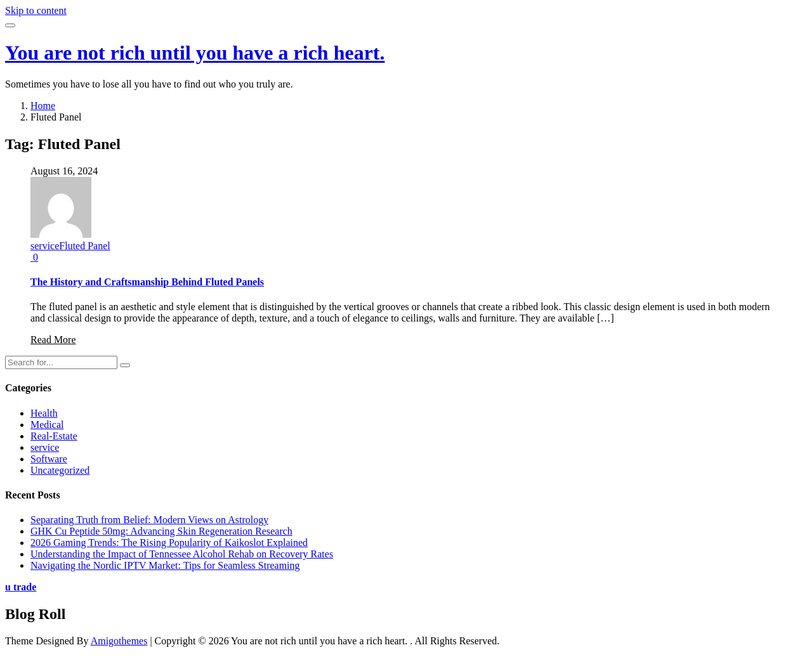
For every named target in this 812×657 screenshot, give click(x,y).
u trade (21, 587)
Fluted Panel (84, 246)
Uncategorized (60, 470)
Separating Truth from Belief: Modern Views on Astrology (149, 520)
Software (49, 459)
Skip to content (36, 10)
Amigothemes (119, 641)
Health (44, 413)
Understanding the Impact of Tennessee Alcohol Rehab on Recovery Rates (182, 554)
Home (43, 106)
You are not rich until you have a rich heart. (195, 53)
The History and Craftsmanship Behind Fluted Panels (147, 282)
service (45, 246)
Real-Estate (54, 436)
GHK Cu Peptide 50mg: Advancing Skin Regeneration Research (161, 531)
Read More (53, 340)
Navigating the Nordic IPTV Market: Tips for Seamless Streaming (165, 565)
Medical (47, 425)
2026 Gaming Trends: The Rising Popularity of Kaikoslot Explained (169, 543)
